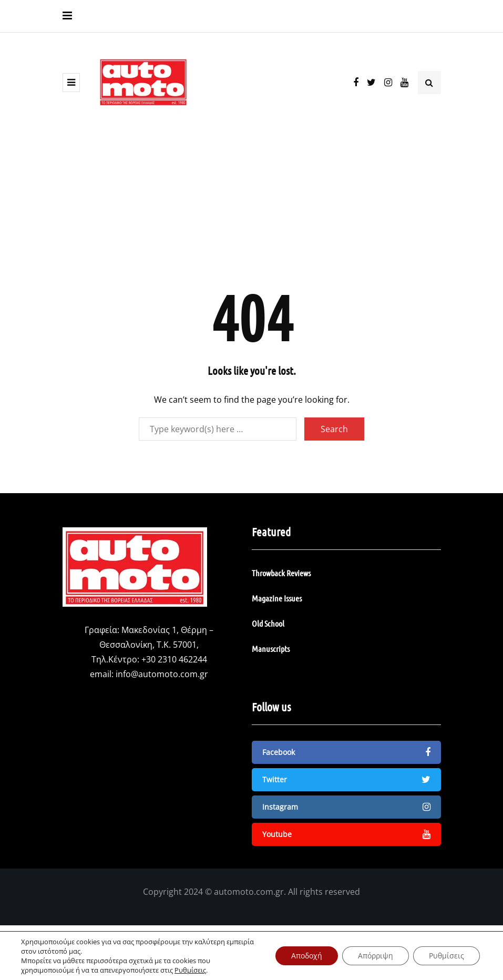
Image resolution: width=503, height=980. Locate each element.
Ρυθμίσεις (190, 970)
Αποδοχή (307, 956)
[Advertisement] (251, 206)
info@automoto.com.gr (162, 674)
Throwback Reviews (281, 573)
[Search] (218, 429)
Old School (268, 623)
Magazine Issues (277, 598)
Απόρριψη (376, 956)
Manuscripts (271, 649)
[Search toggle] (429, 83)
